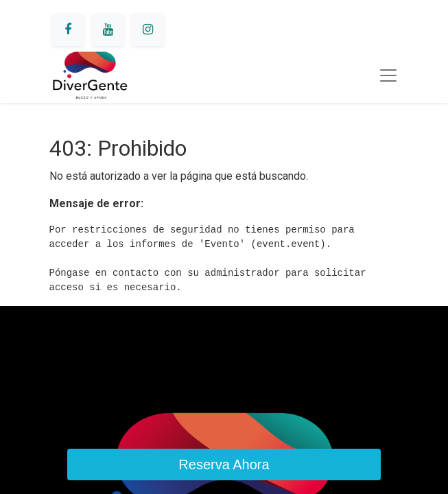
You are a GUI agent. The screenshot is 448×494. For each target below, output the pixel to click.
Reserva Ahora (224, 464)
